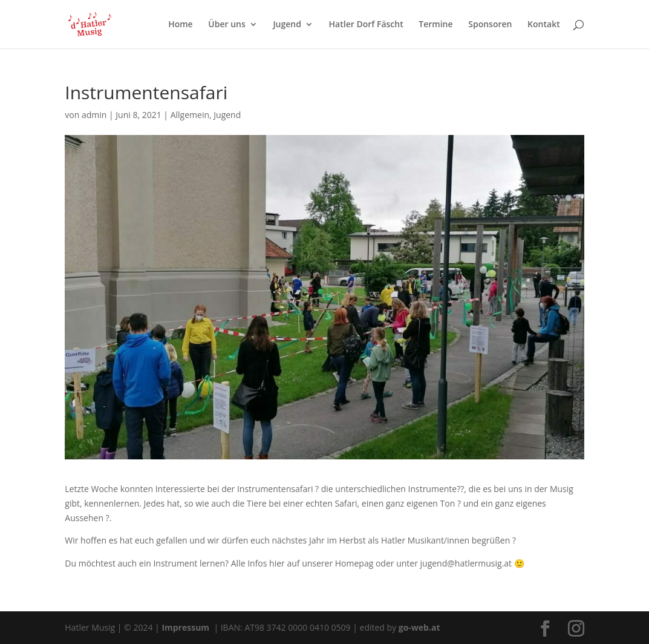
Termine (435, 25)
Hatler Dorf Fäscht (366, 25)
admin (94, 115)
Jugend (287, 25)
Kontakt (544, 25)
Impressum (186, 627)
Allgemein (190, 115)
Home (181, 25)
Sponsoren (490, 25)
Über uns (227, 25)
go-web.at (419, 627)
